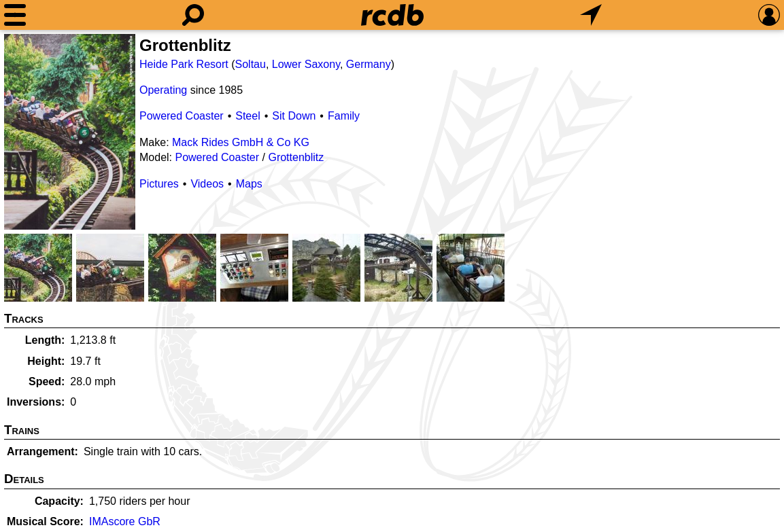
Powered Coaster (182, 116)
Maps (249, 184)
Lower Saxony (306, 64)
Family (344, 116)
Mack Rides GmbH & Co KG (241, 142)
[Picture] (70, 132)
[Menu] (15, 15)
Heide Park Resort (184, 64)
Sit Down (294, 116)
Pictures (159, 184)
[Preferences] (769, 15)
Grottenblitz (296, 157)
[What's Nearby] (591, 15)
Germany (369, 64)
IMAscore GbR (125, 521)
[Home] (392, 15)
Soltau (251, 64)
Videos (207, 184)
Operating (163, 90)
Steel (248, 116)
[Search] (193, 15)
